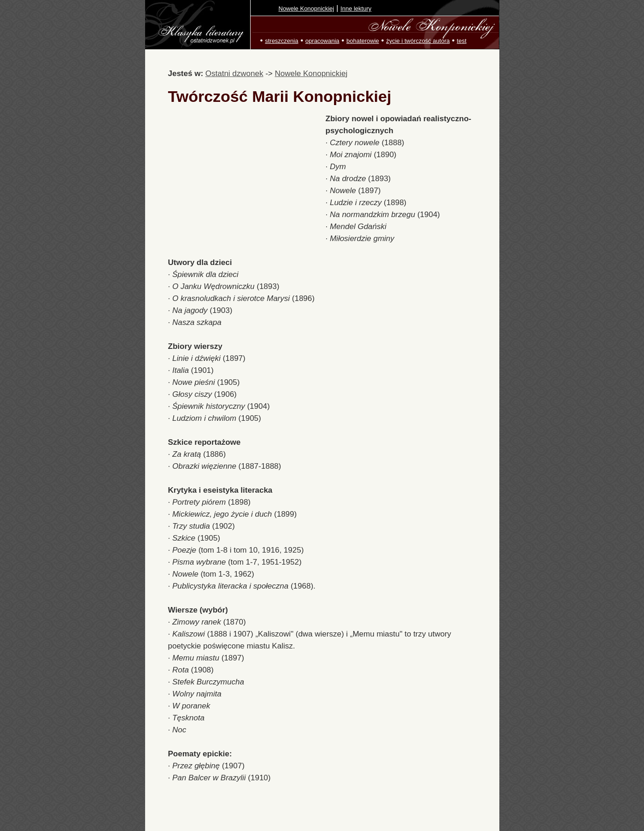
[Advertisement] (247, 179)
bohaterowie (363, 41)
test (462, 41)
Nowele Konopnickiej (307, 9)
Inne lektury (356, 9)
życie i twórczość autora (418, 41)
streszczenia (281, 41)
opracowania (322, 41)
